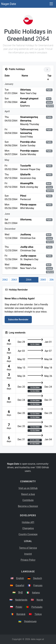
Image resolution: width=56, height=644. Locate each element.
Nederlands (21, 600)
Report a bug (28, 494)
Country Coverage (28, 534)
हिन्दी (20, 593)
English (20, 578)
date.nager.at (37, 639)
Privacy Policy (28, 560)
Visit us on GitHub (28, 488)
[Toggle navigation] (51, 4)
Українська (30, 621)
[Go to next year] (47, 70)
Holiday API (28, 522)
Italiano (36, 593)
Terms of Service (28, 548)
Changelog (28, 528)
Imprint (28, 554)
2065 (43, 280)
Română (21, 614)
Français (38, 585)
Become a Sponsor (28, 506)
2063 (14, 280)
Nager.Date (9, 4)
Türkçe (38, 614)
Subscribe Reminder (18, 320)
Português (37, 607)
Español (20, 585)
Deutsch (37, 578)
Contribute (28, 500)
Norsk (40, 600)
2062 (5, 280)
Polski (19, 607)
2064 (29, 280)
